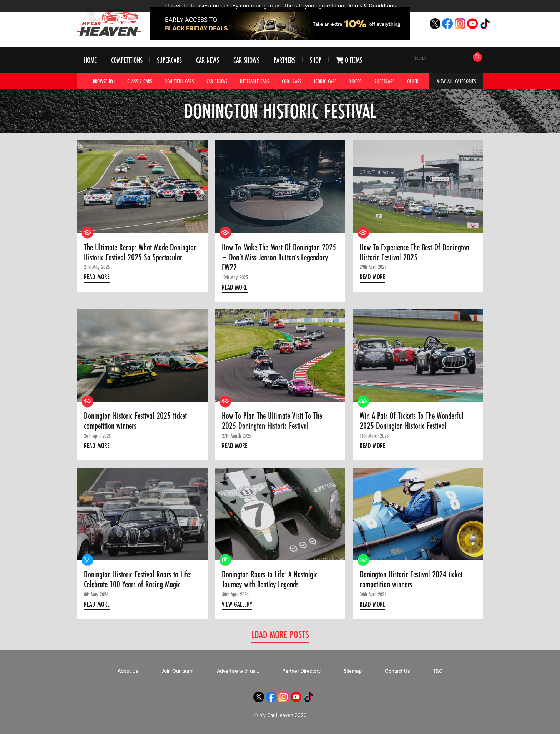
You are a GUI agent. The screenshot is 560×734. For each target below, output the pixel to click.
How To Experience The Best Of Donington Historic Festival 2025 (414, 253)
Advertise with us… (238, 671)
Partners (284, 60)
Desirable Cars (255, 81)
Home (90, 60)
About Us (128, 671)
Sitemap (353, 671)
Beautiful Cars (179, 81)
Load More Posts (280, 634)
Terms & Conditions (372, 6)
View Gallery (237, 604)
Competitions (127, 60)
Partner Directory (301, 671)
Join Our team (177, 671)
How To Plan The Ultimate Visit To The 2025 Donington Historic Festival (272, 421)
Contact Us (397, 671)
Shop (316, 60)
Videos (356, 81)
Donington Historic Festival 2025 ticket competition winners (135, 421)
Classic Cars (140, 81)
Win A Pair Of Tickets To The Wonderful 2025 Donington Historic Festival (412, 421)
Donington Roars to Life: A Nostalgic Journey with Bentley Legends (270, 580)
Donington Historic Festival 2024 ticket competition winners (411, 580)
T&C (438, 671)
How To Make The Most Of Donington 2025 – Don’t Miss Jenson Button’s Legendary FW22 (279, 258)
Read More (97, 277)
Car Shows (246, 60)
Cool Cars (292, 81)
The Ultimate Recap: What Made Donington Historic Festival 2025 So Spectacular (140, 253)
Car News (207, 60)
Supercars (169, 60)
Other (413, 81)
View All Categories (457, 81)
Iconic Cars (325, 81)
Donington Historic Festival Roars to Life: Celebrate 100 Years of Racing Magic (138, 580)
